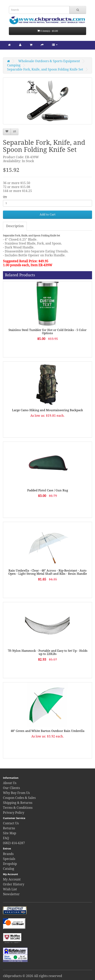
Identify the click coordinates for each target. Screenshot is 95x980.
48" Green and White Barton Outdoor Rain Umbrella (47, 731)
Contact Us (11, 823)
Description (15, 226)
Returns (9, 828)
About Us (10, 783)
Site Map (10, 833)
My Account (12, 879)
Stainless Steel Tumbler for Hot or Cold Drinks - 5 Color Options (47, 332)
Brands (8, 854)
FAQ (6, 838)
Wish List (10, 889)
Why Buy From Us (16, 793)
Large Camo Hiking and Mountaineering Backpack (47, 410)
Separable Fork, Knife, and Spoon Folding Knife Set (45, 69)
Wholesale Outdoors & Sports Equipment (49, 61)
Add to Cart (47, 214)
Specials (9, 859)
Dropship (10, 864)
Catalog (9, 869)
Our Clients (11, 788)
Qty (5, 197)
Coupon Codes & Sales (19, 798)
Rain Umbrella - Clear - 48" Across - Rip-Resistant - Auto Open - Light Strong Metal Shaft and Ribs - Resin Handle (48, 572)
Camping (14, 65)
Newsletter (11, 894)
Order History (14, 884)
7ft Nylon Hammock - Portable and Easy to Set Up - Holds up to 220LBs (48, 652)
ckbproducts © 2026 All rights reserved (33, 976)
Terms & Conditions (18, 808)
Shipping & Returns (18, 803)
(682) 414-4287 (14, 843)
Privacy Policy (14, 813)
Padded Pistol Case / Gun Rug (48, 490)
